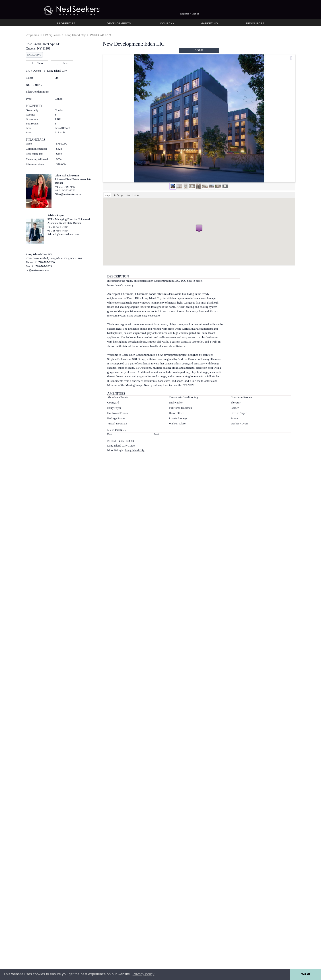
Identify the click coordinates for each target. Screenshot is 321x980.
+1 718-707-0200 (45, 262)
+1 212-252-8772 (65, 190)
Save (62, 63)
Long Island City (75, 35)
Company (167, 23)
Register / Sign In (190, 14)
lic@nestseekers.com (38, 270)
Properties (66, 23)
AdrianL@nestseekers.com (63, 234)
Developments (119, 23)
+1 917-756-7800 (65, 187)
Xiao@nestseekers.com (69, 194)
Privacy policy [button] (144, 974)
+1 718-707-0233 (42, 266)
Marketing (209, 23)
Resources (255, 23)
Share (37, 63)
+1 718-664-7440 (57, 227)
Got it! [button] (305, 974)
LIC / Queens (52, 35)
